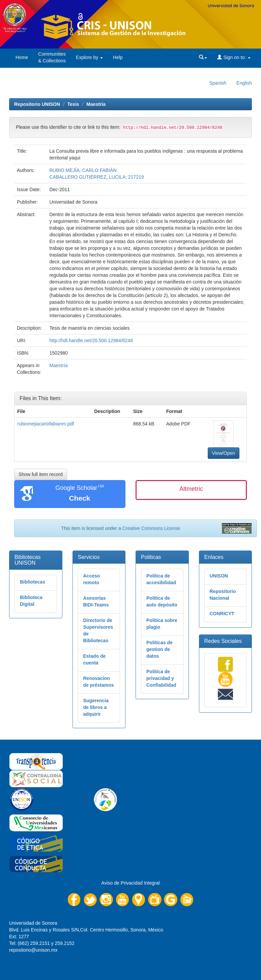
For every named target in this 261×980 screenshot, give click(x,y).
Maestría (96, 104)
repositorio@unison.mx (33, 950)
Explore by (89, 57)
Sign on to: (234, 57)
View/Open (224, 453)
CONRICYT (222, 614)
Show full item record (41, 474)
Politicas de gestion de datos (159, 649)
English (244, 83)
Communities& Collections (52, 57)
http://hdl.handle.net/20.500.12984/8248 (91, 340)
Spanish (218, 83)
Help (118, 57)
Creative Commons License (151, 528)
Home (22, 57)
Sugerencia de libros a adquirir (96, 707)
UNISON (219, 576)
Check (79, 498)
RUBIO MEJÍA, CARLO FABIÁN (83, 170)
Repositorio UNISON (37, 104)
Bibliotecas (33, 582)
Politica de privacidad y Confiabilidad (161, 678)
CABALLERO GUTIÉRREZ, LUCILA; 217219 (96, 177)
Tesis (73, 104)
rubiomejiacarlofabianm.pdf (46, 424)
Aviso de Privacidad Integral (130, 883)
